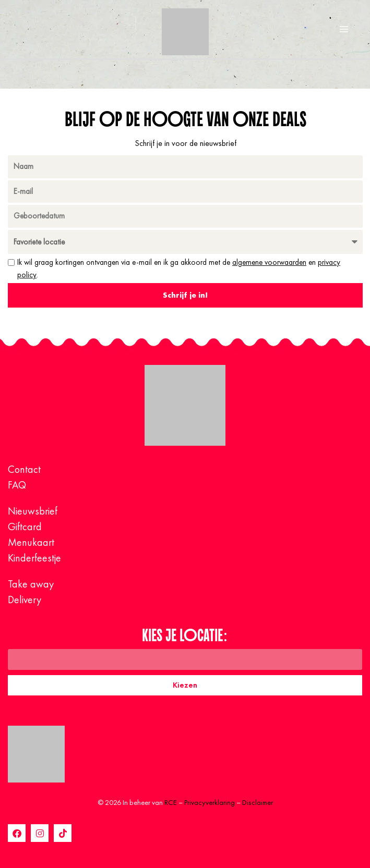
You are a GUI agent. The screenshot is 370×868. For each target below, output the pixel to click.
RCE (171, 802)
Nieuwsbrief (33, 511)
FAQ (17, 485)
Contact (24, 469)
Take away (31, 584)
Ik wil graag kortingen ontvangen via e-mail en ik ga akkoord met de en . (179, 268)
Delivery (25, 600)
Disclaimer (258, 802)
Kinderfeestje (34, 558)
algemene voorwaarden (269, 262)
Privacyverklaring (210, 802)
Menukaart (31, 542)
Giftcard (25, 527)
